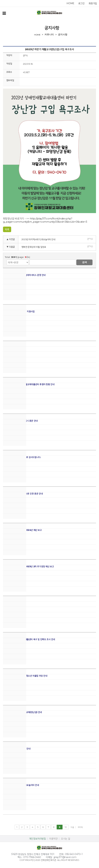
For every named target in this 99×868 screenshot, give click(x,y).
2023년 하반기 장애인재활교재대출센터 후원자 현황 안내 (29, 384)
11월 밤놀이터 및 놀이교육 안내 (17, 749)
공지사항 (63, 34)
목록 (7, 229)
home (70, 3)
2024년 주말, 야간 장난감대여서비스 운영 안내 (24, 275)
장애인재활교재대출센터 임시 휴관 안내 (20, 421)
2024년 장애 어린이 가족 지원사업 (19, 311)
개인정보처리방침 (37, 839)
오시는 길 (65, 839)
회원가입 (93, 3)
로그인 (81, 3)
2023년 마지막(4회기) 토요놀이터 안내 (38, 239)
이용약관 (53, 839)
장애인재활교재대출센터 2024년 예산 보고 (22, 530)
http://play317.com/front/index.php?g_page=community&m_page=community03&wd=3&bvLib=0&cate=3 (45, 220)
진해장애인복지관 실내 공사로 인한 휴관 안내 (23, 494)
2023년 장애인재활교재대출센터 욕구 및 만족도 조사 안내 (29, 639)
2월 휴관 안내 (9, 348)
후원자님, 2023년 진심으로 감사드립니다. (22, 457)
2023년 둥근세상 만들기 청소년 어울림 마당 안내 (25, 676)
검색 (84, 262)
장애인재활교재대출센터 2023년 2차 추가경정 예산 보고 (28, 566)
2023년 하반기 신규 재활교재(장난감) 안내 (22, 712)
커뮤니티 (49, 34)
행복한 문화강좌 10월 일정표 (34, 247)
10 (66, 827)
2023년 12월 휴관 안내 (14, 603)
